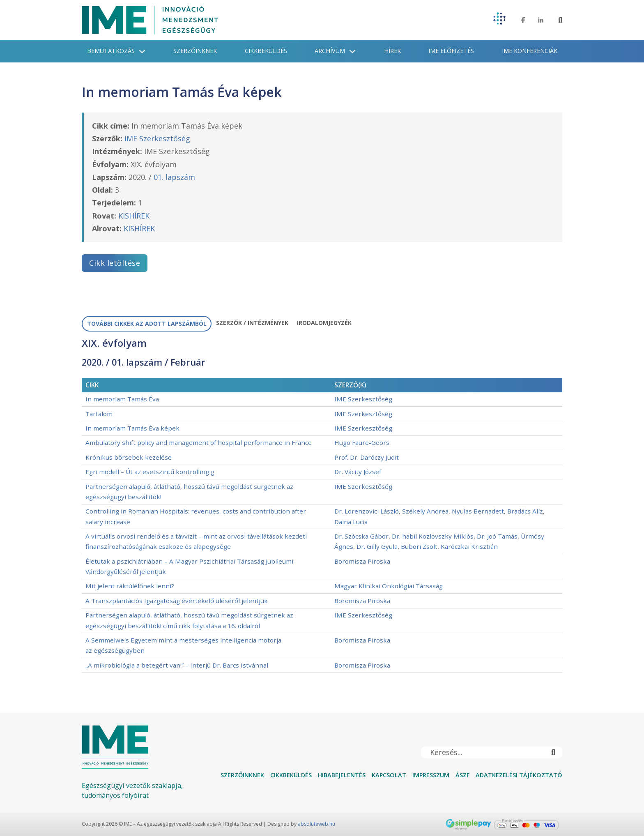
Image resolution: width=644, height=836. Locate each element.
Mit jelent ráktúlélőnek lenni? (130, 586)
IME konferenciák (530, 51)
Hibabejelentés (342, 775)
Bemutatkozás (111, 51)
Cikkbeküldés (266, 51)
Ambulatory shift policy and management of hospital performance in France (199, 442)
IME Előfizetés (451, 51)
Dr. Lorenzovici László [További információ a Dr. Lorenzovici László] (367, 511)
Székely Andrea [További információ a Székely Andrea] (425, 511)
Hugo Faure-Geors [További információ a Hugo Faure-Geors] (362, 442)
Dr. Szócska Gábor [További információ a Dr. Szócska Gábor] (361, 536)
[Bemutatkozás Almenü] (142, 51)
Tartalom (99, 414)
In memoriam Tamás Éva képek (132, 428)
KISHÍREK (134, 216)
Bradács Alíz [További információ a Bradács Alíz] (525, 511)
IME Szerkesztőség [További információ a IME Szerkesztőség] (157, 138)
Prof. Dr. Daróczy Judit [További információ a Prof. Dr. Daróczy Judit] (367, 457)
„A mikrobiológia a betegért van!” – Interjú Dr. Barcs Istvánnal (177, 665)
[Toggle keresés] (560, 20)
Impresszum (431, 775)
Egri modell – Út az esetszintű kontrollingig (150, 472)
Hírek (392, 51)
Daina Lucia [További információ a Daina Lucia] (351, 522)
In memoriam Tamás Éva (122, 399)
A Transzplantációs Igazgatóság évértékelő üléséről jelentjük (177, 601)
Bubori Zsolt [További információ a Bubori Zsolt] (419, 546)
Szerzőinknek (195, 51)
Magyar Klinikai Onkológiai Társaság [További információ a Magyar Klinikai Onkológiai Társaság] (389, 586)
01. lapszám (174, 177)
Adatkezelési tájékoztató (519, 775)
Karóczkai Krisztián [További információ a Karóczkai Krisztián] (469, 546)
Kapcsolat (389, 775)
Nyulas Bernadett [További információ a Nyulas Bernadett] (478, 511)
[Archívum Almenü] (352, 51)
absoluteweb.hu (316, 824)
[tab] (147, 324)
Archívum (330, 51)
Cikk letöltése (115, 263)
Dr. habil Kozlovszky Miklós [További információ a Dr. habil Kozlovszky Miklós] (433, 536)
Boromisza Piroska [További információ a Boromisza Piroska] (362, 561)
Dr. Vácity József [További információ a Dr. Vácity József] (358, 472)
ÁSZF (462, 775)
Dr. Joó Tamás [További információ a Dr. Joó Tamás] (497, 536)
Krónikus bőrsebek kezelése (129, 457)
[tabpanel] (322, 505)
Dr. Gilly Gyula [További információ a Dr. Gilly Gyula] (377, 546)
